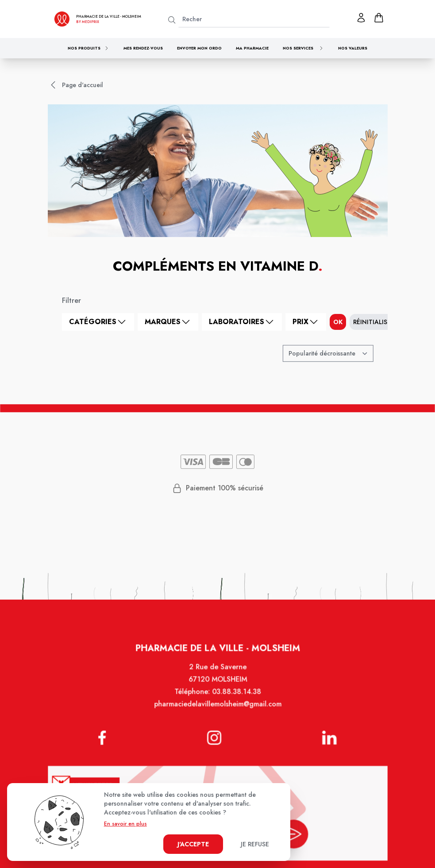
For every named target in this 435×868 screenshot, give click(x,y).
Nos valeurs (353, 48)
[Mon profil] (361, 18)
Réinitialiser (374, 322)
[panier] (379, 18)
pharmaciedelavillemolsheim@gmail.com (217, 713)
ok (338, 322)
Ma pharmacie (252, 48)
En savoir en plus (125, 824)
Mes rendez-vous (143, 48)
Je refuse (255, 844)
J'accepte (193, 844)
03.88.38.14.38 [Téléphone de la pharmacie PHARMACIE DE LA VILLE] (235, 701)
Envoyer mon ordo (199, 48)
